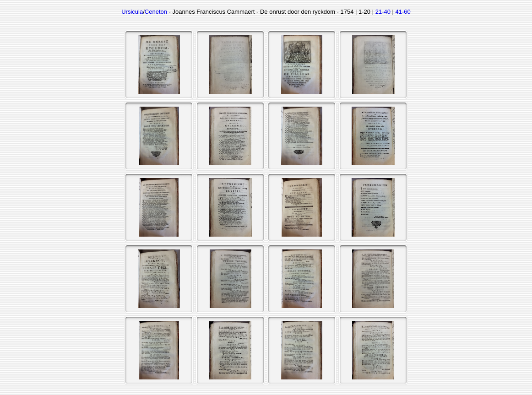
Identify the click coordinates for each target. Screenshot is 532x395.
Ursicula (132, 12)
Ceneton (156, 12)
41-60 (403, 12)
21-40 (383, 12)
